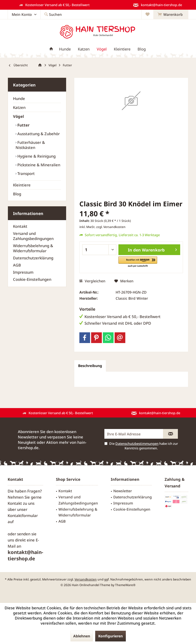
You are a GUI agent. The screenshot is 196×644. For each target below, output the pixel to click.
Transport (26, 173)
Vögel (19, 116)
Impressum (23, 272)
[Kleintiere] (122, 49)
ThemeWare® (125, 585)
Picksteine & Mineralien (38, 165)
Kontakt (20, 226)
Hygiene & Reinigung (36, 156)
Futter (23, 125)
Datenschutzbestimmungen (137, 444)
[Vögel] (102, 49)
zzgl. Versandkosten (111, 227)
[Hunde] (65, 49)
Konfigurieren (111, 636)
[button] (138, 262)
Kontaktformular (23, 515)
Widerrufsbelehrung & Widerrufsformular (33, 248)
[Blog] (142, 49)
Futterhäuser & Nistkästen (30, 145)
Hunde (19, 98)
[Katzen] (84, 49)
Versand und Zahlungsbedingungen (33, 236)
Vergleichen (92, 281)
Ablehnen (82, 636)
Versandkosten (86, 579)
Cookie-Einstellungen (32, 279)
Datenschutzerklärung (33, 258)
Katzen (19, 107)
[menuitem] (171, 15)
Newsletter (123, 491)
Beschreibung (90, 366)
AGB (17, 265)
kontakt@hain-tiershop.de (25, 555)
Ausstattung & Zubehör (38, 134)
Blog (17, 194)
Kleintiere (22, 185)
